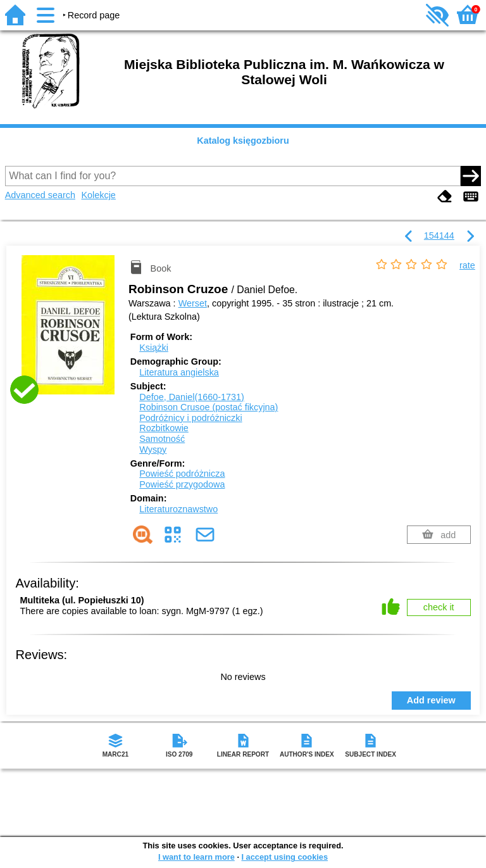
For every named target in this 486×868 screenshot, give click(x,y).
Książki (154, 348)
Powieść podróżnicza (182, 474)
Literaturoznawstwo (178, 509)
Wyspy (153, 450)
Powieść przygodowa (182, 484)
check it (439, 607)
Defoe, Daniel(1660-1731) (192, 397)
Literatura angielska (179, 372)
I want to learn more (196, 857)
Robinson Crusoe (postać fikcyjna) (209, 407)
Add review (431, 700)
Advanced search (40, 195)
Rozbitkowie (164, 428)
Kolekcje (98, 195)
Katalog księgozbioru (243, 141)
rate (467, 265)
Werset (193, 303)
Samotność (162, 439)
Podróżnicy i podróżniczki (190, 418)
